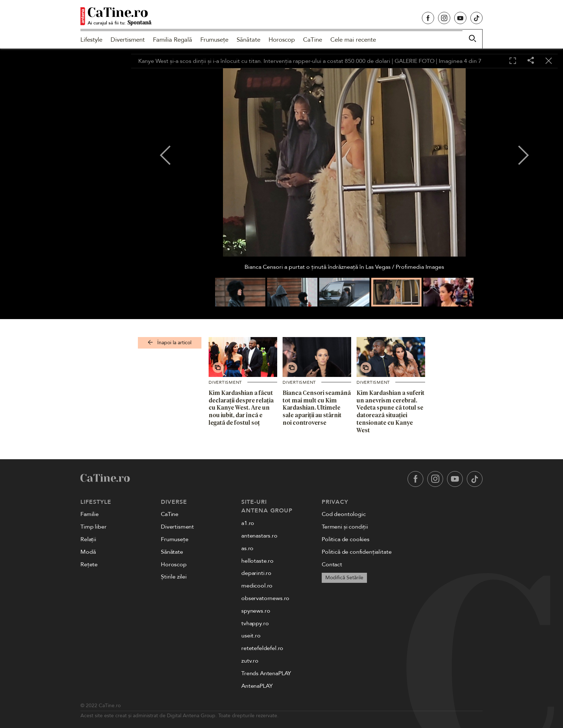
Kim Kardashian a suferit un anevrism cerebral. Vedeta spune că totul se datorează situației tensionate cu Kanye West (390, 411)
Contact (332, 565)
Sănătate (248, 40)
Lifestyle (91, 40)
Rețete (89, 565)
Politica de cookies (346, 539)
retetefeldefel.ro (262, 648)
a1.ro (248, 523)
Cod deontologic (344, 514)
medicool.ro (257, 586)
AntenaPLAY (257, 686)
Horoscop (282, 40)
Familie (90, 514)
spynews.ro (256, 611)
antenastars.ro (259, 536)
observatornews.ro (265, 598)
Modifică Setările (344, 578)
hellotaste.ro (257, 561)
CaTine (313, 40)
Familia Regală (173, 40)
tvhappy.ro (255, 623)
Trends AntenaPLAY (266, 673)
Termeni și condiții (345, 527)
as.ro (247, 548)
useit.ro (251, 636)
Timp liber (93, 527)
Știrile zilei (174, 577)
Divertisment (128, 40)
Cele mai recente (353, 40)
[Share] (531, 61)
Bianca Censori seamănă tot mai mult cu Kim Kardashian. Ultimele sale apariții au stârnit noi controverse (317, 408)
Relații (88, 539)
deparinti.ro (256, 573)
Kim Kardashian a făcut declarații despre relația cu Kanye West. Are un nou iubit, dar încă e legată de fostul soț (241, 408)
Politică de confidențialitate (357, 552)
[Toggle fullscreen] (513, 61)
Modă (88, 552)
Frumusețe (214, 40)
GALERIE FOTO (415, 61)
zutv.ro (250, 661)
